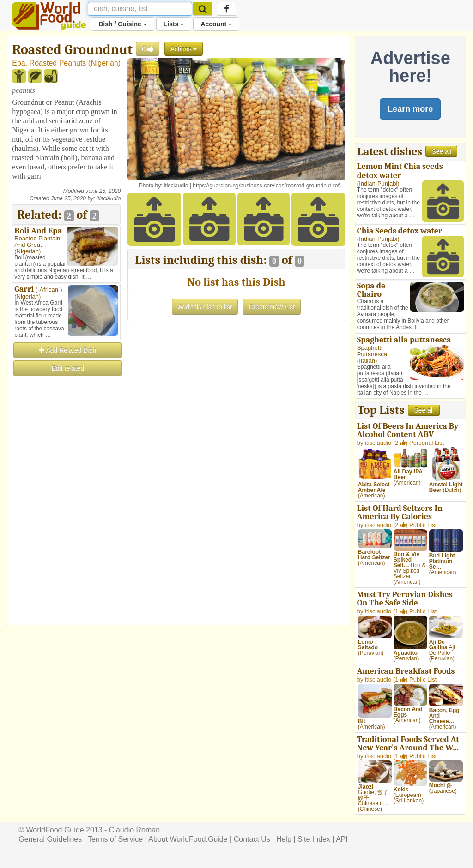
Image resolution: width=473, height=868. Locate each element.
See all (441, 151)
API (342, 839)
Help (284, 839)
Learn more (410, 109)
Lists (174, 24)
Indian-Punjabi (378, 183)
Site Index (314, 839)
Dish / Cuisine (122, 24)
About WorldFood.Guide (188, 839)
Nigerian (104, 63)
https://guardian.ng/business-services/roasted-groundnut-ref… (269, 186)
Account (216, 24)
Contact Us (252, 839)
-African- (49, 290)
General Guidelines (50, 839)
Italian (367, 361)
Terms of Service (115, 839)
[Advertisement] (66, 516)
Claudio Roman (134, 830)
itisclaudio (109, 198)
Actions (184, 49)
